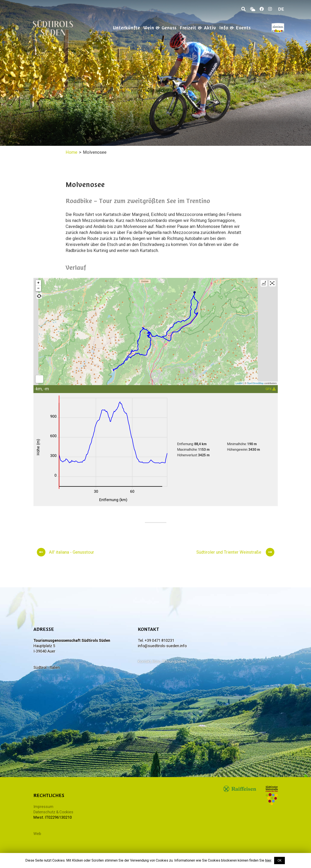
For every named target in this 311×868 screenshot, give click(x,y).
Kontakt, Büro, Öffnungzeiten (162, 661)
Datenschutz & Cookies (53, 812)
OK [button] (279, 860)
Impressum (43, 807)
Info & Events (235, 28)
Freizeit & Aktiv (198, 28)
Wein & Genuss (160, 28)
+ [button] (38, 283)
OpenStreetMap (255, 383)
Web (37, 834)
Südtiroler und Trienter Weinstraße (235, 552)
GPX (271, 389)
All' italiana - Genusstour (65, 552)
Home (71, 152)
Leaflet (239, 383)
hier (268, 860)
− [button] (38, 288)
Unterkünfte (126, 28)
